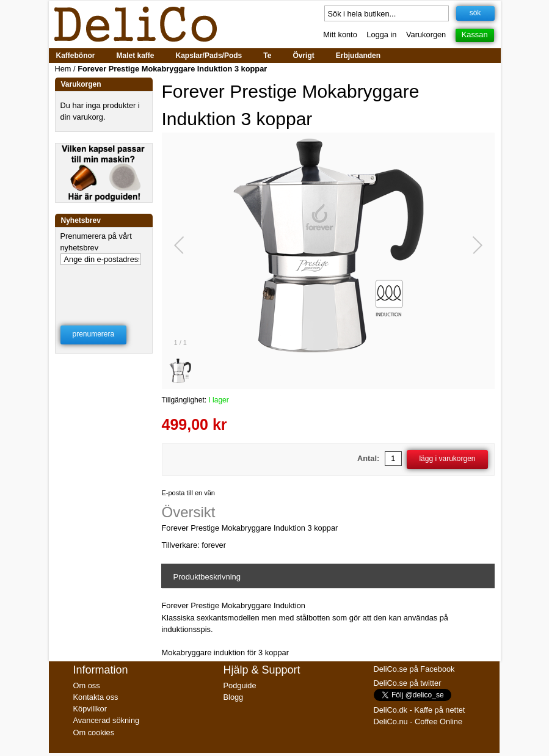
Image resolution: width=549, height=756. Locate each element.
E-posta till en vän (188, 493)
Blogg (234, 697)
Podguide (240, 685)
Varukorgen (426, 35)
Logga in (381, 35)
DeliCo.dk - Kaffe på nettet (420, 710)
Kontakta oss (96, 697)
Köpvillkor (90, 709)
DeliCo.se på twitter (408, 683)
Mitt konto (340, 35)
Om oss (87, 685)
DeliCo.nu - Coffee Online (418, 721)
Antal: (368, 458)
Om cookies (94, 732)
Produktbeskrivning (207, 577)
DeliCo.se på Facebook (414, 669)
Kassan (475, 35)
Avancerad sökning (107, 720)
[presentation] (104, 283)
